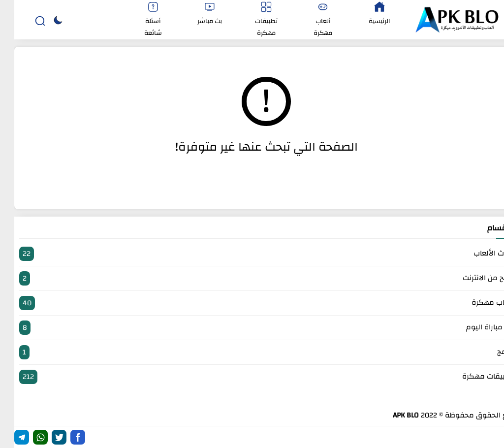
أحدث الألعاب (252, 254)
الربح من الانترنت (252, 278)
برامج (252, 352)
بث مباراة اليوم (252, 328)
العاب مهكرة (252, 303)
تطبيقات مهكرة (252, 377)
